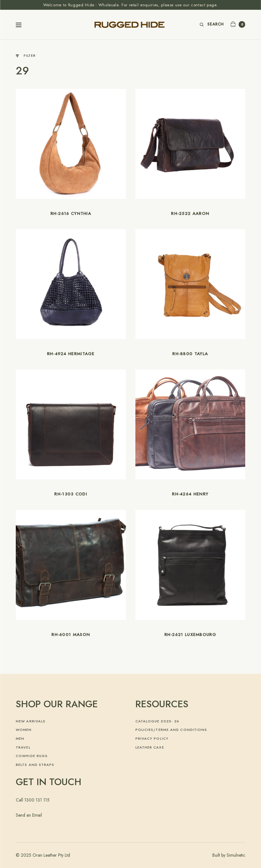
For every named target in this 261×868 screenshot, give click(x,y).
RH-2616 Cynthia (71, 214)
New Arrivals (31, 721)
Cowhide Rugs (32, 756)
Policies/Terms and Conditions (171, 730)
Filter (26, 56)
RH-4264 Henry (190, 494)
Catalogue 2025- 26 (157, 721)
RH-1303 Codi (71, 494)
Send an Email (29, 815)
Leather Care (150, 747)
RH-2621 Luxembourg (190, 635)
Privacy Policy (152, 738)
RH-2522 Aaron (190, 214)
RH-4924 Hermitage (71, 354)
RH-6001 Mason (71, 635)
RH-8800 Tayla (190, 354)
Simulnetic (236, 855)
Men (20, 738)
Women (24, 730)
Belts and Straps (35, 765)
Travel (23, 747)
